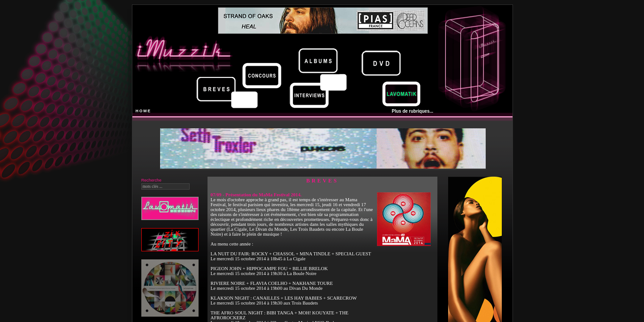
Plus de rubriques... (413, 111)
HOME (143, 111)
